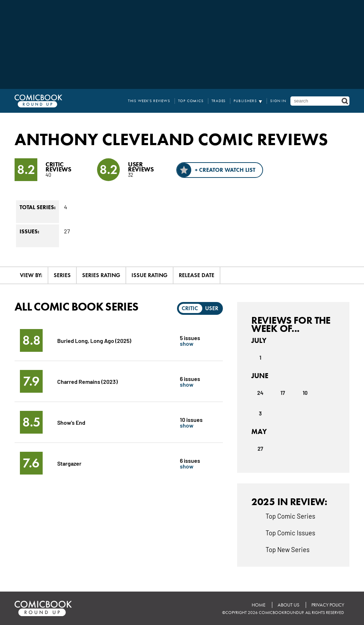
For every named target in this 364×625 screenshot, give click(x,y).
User (212, 308)
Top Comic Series (290, 516)
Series (62, 275)
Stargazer (69, 463)
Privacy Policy (328, 605)
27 (260, 449)
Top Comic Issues (290, 533)
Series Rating (101, 275)
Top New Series (288, 549)
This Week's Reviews (149, 101)
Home (259, 605)
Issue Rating (149, 275)
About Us (288, 605)
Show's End (71, 422)
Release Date (197, 275)
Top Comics (191, 101)
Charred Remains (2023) (87, 381)
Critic (190, 308)
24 (260, 393)
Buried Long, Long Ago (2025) (94, 340)
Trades (219, 101)
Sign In (278, 101)
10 (305, 393)
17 (283, 393)
